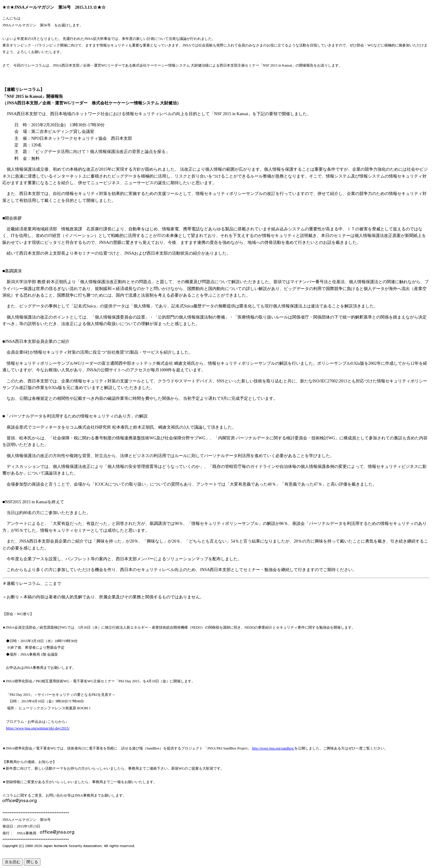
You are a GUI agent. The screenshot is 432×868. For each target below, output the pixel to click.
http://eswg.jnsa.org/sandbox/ (273, 748)
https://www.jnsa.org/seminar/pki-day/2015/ (38, 728)
